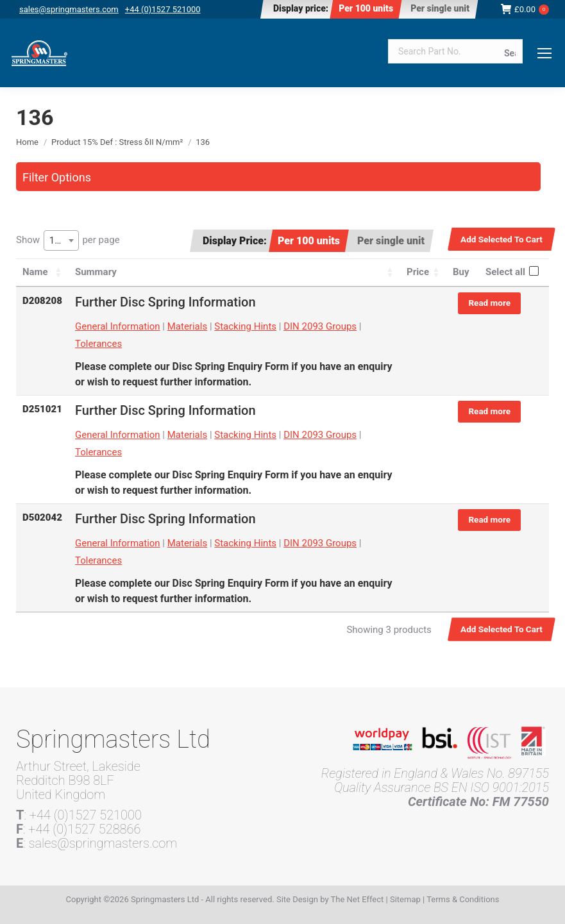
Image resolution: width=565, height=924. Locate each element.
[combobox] (61, 240)
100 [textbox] (57, 240)
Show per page (68, 240)
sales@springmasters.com (69, 9)
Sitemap (405, 899)
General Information (118, 326)
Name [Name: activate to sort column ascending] (35, 272)
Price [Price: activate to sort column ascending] (418, 272)
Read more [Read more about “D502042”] (489, 519)
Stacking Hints (245, 326)
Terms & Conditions (463, 899)
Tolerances (98, 344)
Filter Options (57, 177)
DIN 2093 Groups (320, 326)
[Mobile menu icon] (544, 53)
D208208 (42, 301)
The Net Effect (358, 899)
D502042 (42, 517)
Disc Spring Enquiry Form (231, 366)
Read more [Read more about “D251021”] (489, 411)
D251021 (42, 409)
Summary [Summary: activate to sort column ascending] (96, 272)
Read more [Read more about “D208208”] (489, 303)
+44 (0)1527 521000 (163, 9)
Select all (505, 272)
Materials (187, 326)
